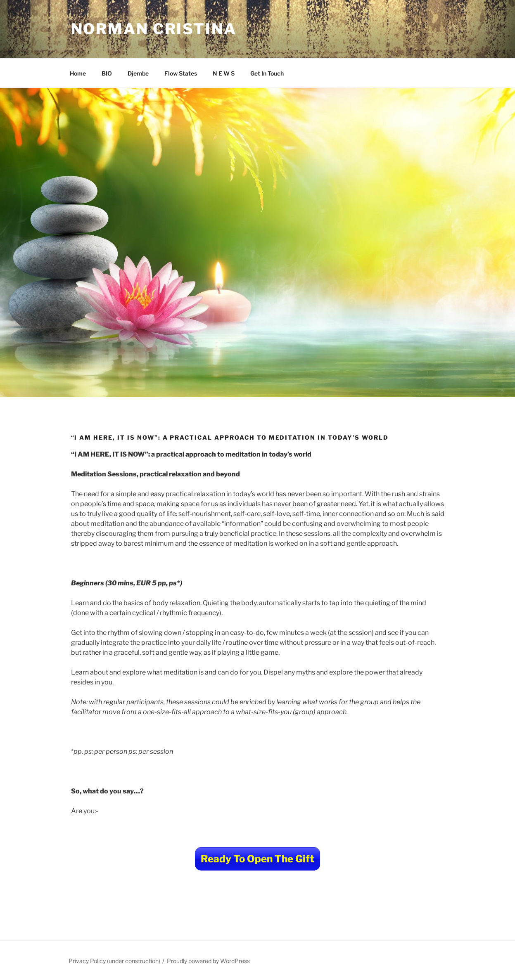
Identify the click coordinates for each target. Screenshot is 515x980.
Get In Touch (267, 73)
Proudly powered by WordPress (208, 961)
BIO (107, 73)
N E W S (224, 73)
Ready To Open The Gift (257, 859)
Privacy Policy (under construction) (114, 961)
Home (78, 73)
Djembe (138, 73)
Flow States (181, 73)
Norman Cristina (154, 29)
